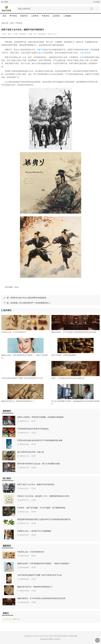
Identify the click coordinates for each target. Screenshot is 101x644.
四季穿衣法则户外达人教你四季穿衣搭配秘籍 (28, 298)
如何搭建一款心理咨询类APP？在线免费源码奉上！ (31, 303)
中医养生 (19, 23)
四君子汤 (41, 50)
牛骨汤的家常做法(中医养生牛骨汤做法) (33, 429)
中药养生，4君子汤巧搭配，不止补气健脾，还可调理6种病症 (41, 508)
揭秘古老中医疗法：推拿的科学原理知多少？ (18, 401)
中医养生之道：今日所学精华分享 (14, 332)
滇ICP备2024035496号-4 (60, 636)
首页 (4, 16)
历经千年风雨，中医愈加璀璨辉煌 (64, 355)
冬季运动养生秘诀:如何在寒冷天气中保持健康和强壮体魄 (40, 440)
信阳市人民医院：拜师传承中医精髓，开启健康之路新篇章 (40, 417)
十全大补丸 (84, 53)
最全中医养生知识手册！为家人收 (31, 452)
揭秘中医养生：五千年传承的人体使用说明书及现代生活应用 (74, 332)
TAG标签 (96, 2)
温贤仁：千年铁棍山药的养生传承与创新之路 (68, 378)
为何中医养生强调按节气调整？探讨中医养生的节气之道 (22, 378)
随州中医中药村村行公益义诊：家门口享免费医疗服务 (39, 464)
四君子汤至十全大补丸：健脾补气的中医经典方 (36, 484)
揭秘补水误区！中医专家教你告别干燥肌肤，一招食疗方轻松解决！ (44, 563)
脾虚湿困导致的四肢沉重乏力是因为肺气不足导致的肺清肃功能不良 (44, 519)
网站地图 (73, 636)
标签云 (6, 613)
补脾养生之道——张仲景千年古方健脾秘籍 (34, 531)
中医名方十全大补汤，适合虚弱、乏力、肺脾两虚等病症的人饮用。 (44, 496)
